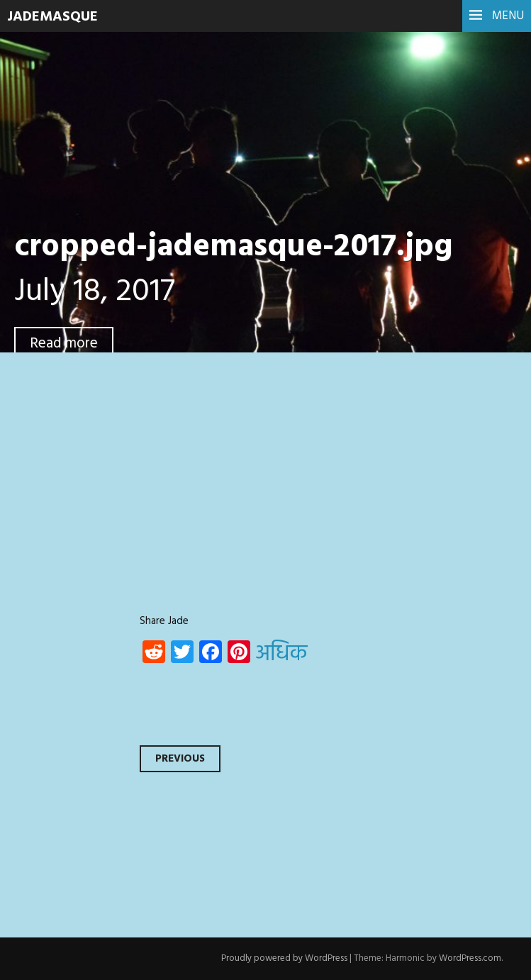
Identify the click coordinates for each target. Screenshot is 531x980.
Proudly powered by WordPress (284, 958)
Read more (64, 344)
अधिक (281, 655)
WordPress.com (470, 958)
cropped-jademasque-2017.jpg (233, 247)
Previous (180, 759)
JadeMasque (52, 17)
